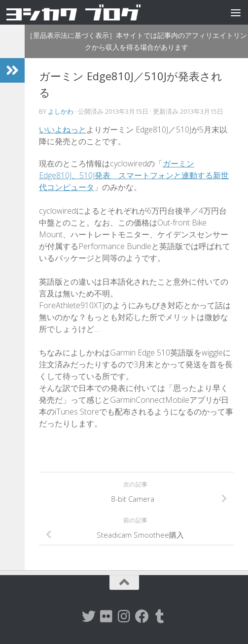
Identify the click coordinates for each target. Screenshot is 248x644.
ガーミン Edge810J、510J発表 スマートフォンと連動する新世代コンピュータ (134, 175)
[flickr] (106, 616)
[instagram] (124, 616)
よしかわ (61, 111)
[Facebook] (142, 616)
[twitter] (89, 616)
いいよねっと (63, 129)
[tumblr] (160, 616)
